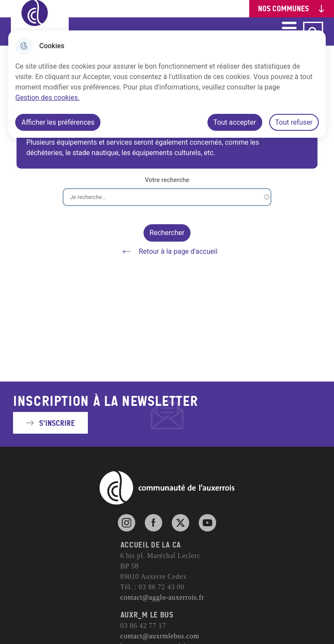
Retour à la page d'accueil (167, 252)
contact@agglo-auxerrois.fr (162, 597)
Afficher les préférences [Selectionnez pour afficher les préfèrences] (58, 122)
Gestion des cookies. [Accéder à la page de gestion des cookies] (47, 98)
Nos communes (283, 9)
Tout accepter (235, 122)
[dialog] (167, 84)
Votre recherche (167, 180)
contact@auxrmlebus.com (160, 636)
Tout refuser (294, 122)
